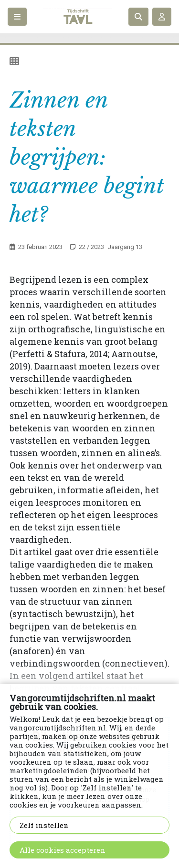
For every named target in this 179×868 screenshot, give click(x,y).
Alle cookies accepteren (63, 850)
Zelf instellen (44, 825)
